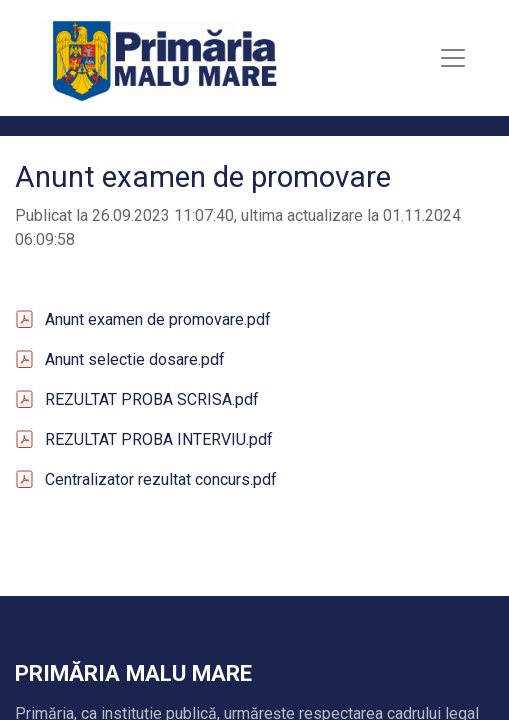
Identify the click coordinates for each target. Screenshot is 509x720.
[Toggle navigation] (453, 58)
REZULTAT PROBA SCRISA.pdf (152, 399)
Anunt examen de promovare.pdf (158, 319)
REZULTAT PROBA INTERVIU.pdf (159, 439)
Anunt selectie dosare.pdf (135, 359)
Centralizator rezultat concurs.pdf (161, 479)
